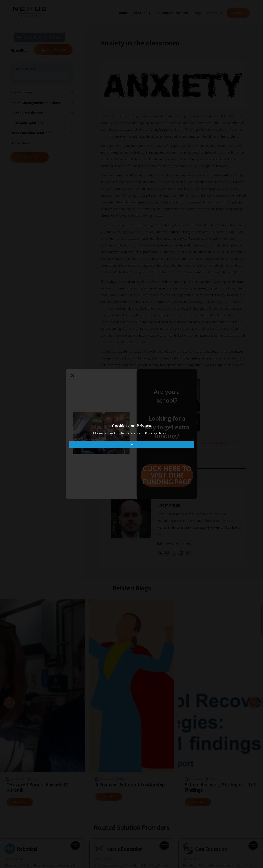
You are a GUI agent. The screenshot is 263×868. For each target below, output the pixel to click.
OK (132, 445)
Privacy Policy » (155, 433)
